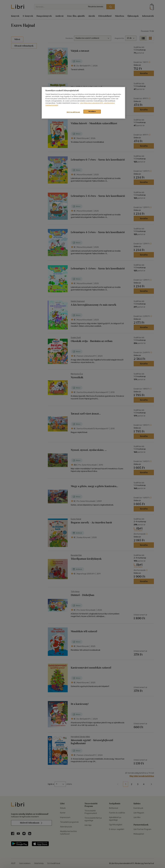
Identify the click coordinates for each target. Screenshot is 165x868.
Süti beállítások (73, 112)
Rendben (92, 111)
